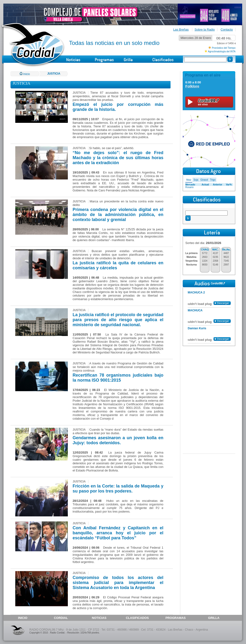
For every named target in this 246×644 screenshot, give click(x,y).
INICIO (23, 618)
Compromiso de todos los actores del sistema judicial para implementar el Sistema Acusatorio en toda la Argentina (118, 583)
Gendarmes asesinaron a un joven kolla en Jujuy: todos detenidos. (118, 440)
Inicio (25, 74)
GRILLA (214, 618)
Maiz (189, 180)
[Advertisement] (209, 377)
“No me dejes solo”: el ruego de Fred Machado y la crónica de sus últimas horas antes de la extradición (118, 158)
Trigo (213, 180)
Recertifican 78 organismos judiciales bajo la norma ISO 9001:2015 (118, 378)
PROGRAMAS (176, 618)
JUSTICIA (54, 74)
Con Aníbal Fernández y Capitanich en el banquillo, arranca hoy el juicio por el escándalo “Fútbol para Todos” (118, 533)
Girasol (204, 180)
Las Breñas (181, 30)
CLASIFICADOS (137, 618)
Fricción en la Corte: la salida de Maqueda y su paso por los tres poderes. (118, 489)
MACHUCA (195, 310)
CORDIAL (61, 618)
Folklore (192, 86)
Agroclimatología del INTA (222, 51)
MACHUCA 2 (196, 292)
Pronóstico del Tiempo (224, 48)
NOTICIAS (99, 618)
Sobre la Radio (205, 30)
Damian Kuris (197, 328)
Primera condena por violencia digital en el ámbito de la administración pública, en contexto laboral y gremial (118, 215)
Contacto (227, 30)
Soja (196, 180)
